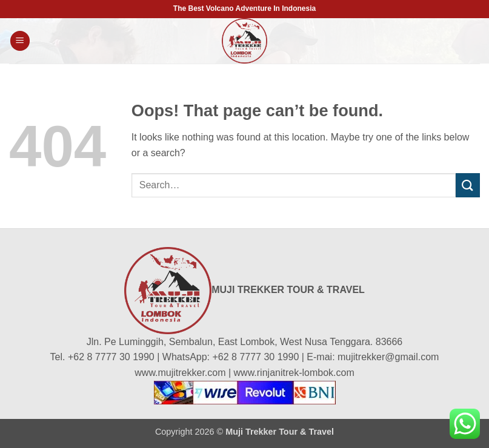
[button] (20, 41)
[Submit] (468, 185)
